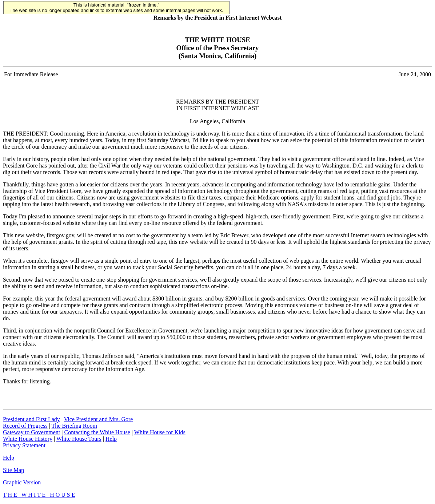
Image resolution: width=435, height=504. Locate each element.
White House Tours (79, 439)
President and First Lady (31, 419)
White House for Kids (160, 432)
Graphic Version (22, 482)
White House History (28, 439)
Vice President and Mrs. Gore (99, 419)
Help (111, 439)
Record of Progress (25, 426)
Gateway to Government (31, 432)
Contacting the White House (97, 432)
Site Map (13, 470)
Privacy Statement (24, 445)
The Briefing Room (74, 426)
